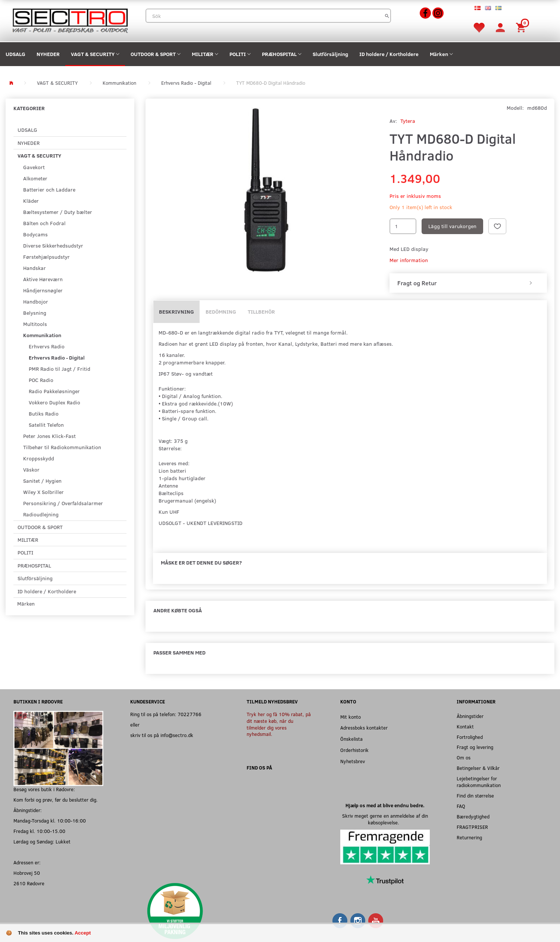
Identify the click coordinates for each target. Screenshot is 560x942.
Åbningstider (470, 716)
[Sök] (387, 16)
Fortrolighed (470, 737)
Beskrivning (176, 312)
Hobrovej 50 (27, 873)
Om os (464, 757)
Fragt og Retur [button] (417, 283)
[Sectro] (70, 20)
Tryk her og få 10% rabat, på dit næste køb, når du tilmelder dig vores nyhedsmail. (279, 724)
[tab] (468, 283)
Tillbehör (261, 312)
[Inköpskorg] (522, 27)
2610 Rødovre (29, 883)
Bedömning (221, 312)
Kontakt (465, 726)
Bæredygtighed (473, 816)
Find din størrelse (475, 795)
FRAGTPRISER (472, 827)
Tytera (408, 121)
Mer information (409, 260)
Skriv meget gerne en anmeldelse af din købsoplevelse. (385, 819)
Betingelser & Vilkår (478, 768)
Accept (83, 933)
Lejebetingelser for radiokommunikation (479, 782)
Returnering (469, 837)
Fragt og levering (475, 747)
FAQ (461, 806)
